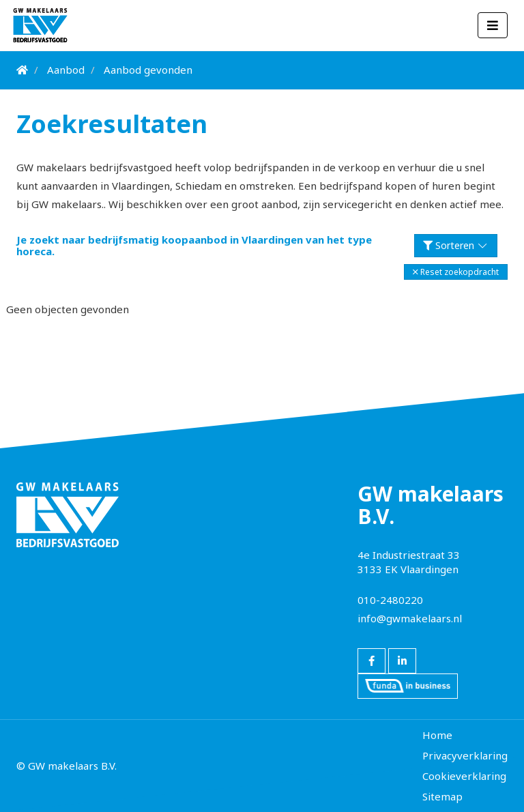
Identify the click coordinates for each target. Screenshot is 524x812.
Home (437, 735)
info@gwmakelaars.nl (410, 618)
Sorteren (456, 245)
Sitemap (442, 796)
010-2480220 (390, 600)
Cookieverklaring (464, 776)
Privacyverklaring (465, 755)
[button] (456, 272)
